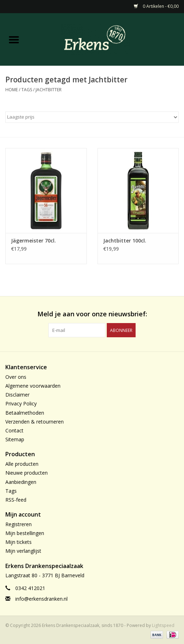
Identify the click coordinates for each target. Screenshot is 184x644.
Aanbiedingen (21, 482)
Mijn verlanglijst (23, 551)
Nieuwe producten (27, 473)
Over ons (16, 377)
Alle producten (22, 464)
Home (12, 90)
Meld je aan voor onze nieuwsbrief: (92, 314)
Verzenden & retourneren (35, 422)
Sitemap (15, 439)
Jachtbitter (49, 90)
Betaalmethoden (25, 413)
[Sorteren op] (92, 117)
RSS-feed (16, 500)
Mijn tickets (19, 542)
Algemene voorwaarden (33, 386)
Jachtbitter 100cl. (125, 241)
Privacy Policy (21, 403)
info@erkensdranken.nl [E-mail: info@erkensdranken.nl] (41, 599)
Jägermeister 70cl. (33, 241)
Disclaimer (17, 395)
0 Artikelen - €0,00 (156, 6)
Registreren (19, 524)
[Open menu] (14, 39)
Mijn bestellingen (25, 533)
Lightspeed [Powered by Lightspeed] (163, 625)
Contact (14, 430)
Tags (27, 90)
